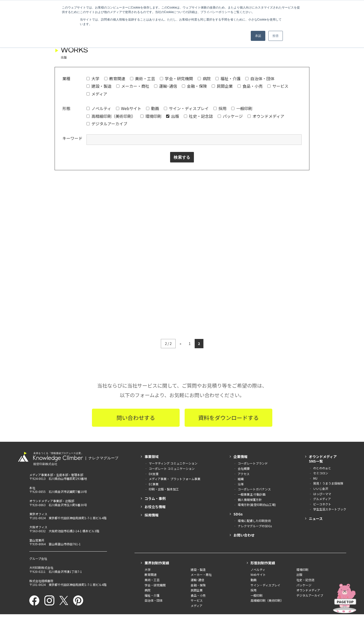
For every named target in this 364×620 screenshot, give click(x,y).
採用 (220, 108)
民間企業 (222, 86)
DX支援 (154, 408)
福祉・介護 (228, 78)
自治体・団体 (260, 78)
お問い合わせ (244, 469)
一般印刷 (242, 108)
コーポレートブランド (253, 397)
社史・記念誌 (198, 116)
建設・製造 (99, 86)
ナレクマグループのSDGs (255, 460)
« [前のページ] (180, 278)
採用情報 (152, 449)
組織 (241, 413)
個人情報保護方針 (250, 434)
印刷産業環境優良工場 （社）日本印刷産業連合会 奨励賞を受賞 (182, 589)
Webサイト (129, 108)
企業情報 (240, 391)
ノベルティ (99, 108)
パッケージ (230, 116)
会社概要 (244, 403)
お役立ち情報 (155, 441)
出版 (173, 116)
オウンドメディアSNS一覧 (323, 393)
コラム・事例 (155, 433)
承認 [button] (258, 36)
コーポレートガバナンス (254, 423)
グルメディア (322, 433)
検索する (182, 157)
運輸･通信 (166, 86)
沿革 (241, 418)
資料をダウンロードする (228, 352)
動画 (153, 108)
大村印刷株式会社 (41, 502)
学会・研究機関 (176, 78)
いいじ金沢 (321, 423)
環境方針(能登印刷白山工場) (257, 439)
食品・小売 (250, 86)
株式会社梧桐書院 (41, 515)
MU (315, 413)
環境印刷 (151, 116)
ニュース (316, 453)
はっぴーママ (322, 428)
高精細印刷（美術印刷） (111, 116)
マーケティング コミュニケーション (173, 397)
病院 (204, 78)
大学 (93, 78)
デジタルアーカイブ (107, 124)
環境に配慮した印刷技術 (254, 455)
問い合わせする (136, 352)
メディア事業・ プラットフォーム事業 (175, 413)
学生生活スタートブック (330, 443)
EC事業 (154, 418)
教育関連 (115, 78)
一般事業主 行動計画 (252, 429)
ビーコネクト (322, 438)
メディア (97, 94)
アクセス (244, 408)
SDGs (238, 448)
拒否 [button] (276, 36)
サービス (278, 86)
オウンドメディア (266, 116)
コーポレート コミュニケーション (172, 403)
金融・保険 (194, 86)
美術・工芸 (143, 78)
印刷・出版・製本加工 (164, 423)
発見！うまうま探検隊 (328, 418)
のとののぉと (322, 402)
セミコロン (321, 407)
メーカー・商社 (133, 86)
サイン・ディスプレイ (186, 108)
